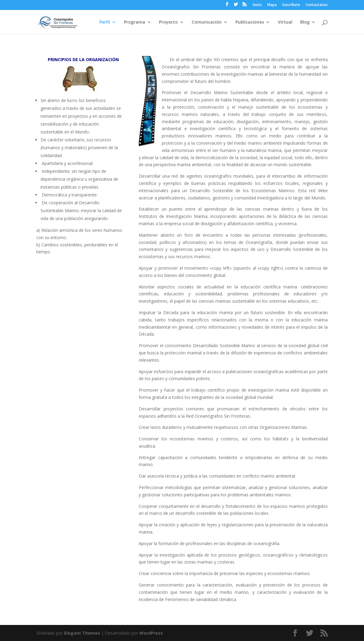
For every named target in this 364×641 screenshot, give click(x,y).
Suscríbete (291, 5)
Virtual (285, 22)
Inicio (257, 5)
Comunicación (207, 22)
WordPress (151, 633)
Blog (305, 22)
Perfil (105, 22)
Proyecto (168, 22)
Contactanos (317, 5)
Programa (135, 22)
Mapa (272, 5)
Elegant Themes (82, 633)
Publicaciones (250, 22)
